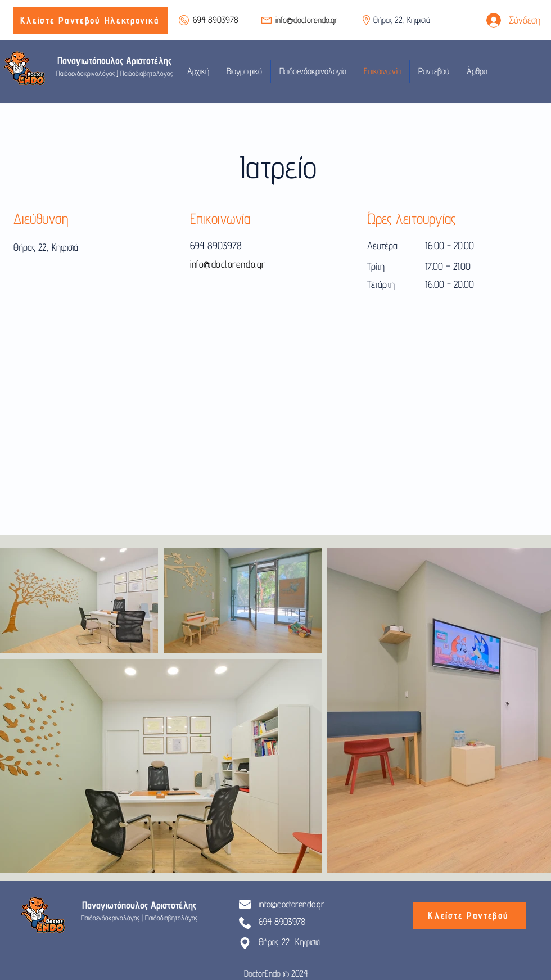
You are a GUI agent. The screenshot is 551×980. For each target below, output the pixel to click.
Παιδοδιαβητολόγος (145, 73)
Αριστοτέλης (149, 60)
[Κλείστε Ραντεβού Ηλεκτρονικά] (91, 20)
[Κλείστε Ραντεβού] (469, 915)
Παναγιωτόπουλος (92, 60)
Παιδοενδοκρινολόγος (87, 73)
